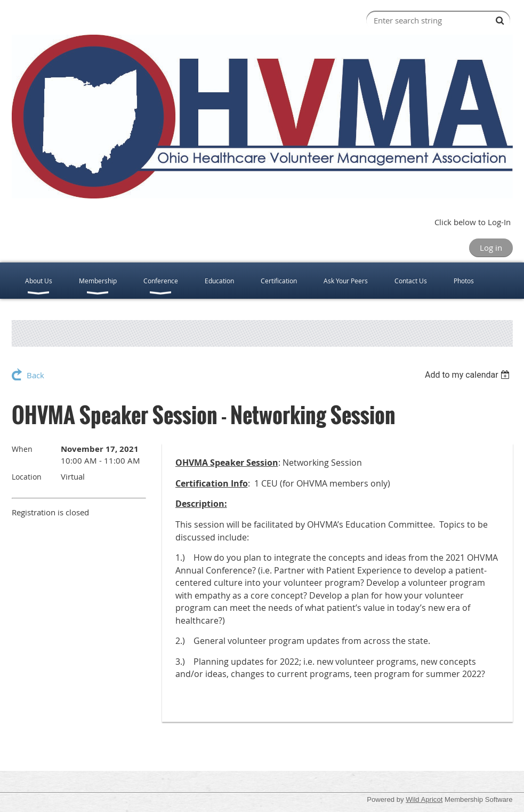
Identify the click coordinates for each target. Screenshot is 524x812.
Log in (491, 248)
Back (35, 375)
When (22, 449)
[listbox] (469, 375)
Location (27, 477)
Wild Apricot (424, 799)
